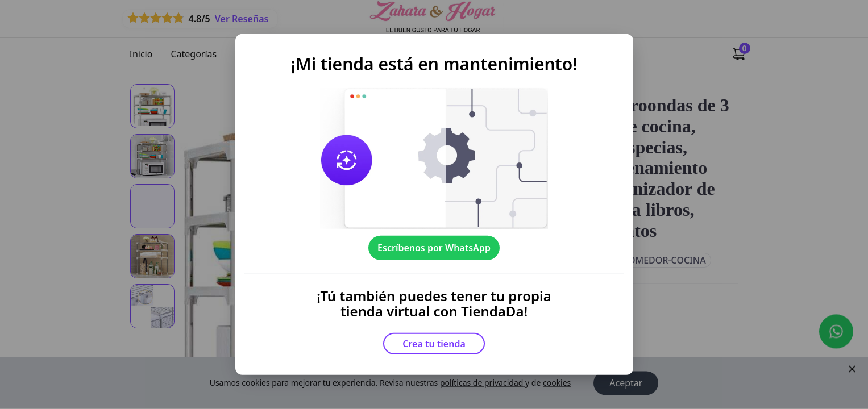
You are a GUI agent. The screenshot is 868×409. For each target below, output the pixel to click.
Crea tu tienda (434, 344)
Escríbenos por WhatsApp (434, 248)
